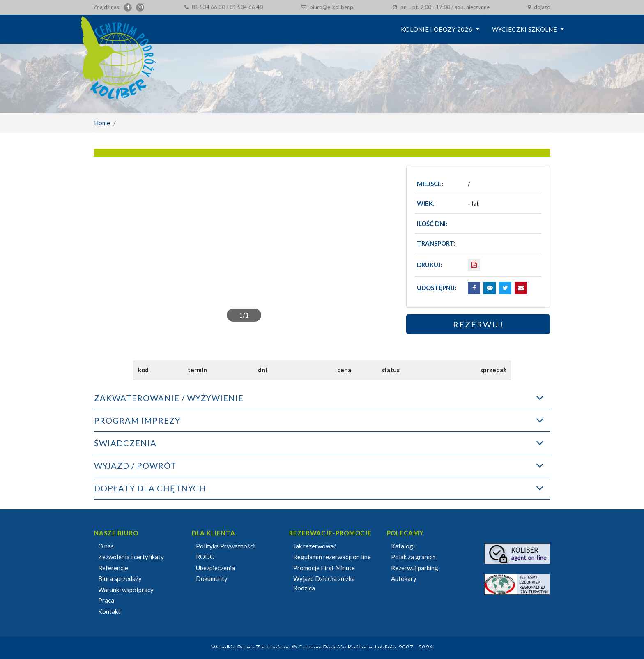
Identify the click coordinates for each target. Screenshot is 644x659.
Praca (106, 600)
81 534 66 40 (246, 7)
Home (102, 123)
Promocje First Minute (324, 568)
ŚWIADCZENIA (125, 443)
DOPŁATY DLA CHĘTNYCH (150, 488)
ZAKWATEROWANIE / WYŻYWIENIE (169, 398)
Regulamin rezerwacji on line (332, 557)
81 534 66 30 (208, 7)
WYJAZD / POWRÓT (135, 465)
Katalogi (403, 546)
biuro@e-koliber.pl (332, 7)
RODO (205, 557)
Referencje (113, 568)
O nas (106, 546)
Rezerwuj (478, 324)
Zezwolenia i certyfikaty (131, 557)
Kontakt (109, 611)
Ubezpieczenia (215, 568)
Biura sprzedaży (120, 578)
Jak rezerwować (315, 546)
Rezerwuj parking (415, 568)
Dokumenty (212, 578)
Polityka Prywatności (225, 546)
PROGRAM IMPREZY (137, 420)
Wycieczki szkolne (524, 29)
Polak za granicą (413, 557)
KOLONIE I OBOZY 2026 (437, 29)
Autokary (404, 578)
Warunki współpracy (126, 590)
